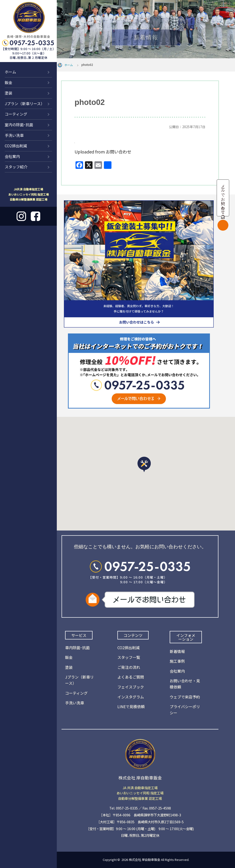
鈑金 (9, 82)
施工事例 (177, 661)
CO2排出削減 (16, 146)
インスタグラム (131, 697)
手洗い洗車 (14, 135)
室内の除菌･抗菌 (19, 125)
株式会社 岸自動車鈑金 (144, 860)
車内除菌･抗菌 (77, 648)
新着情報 (177, 651)
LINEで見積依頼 (131, 706)
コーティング (16, 114)
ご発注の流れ (129, 667)
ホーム (10, 72)
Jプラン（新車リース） (25, 103)
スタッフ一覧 (129, 657)
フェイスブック (131, 687)
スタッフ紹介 (16, 167)
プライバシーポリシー (185, 710)
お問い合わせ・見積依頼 (185, 684)
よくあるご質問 (131, 677)
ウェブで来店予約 (185, 697)
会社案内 (12, 156)
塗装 (9, 93)
